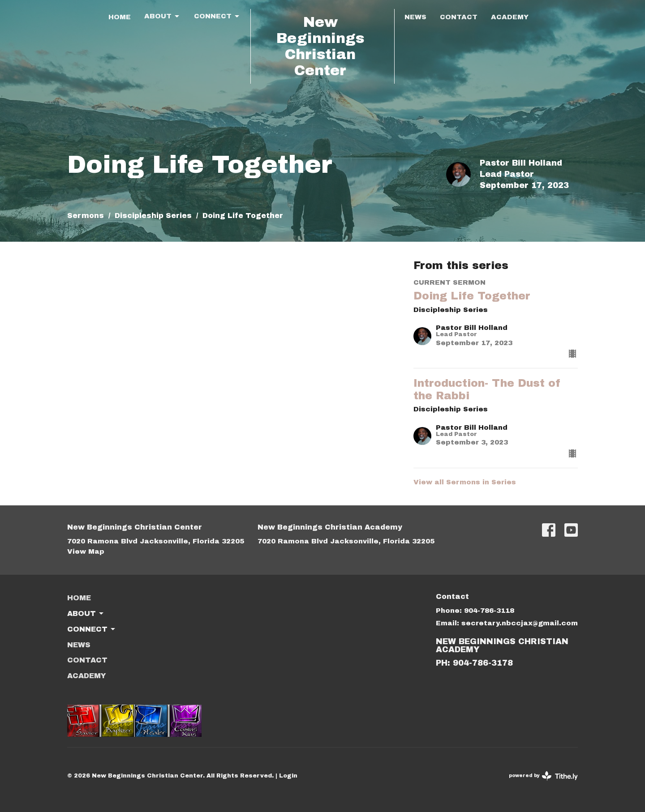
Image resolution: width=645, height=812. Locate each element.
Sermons (86, 216)
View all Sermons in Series (465, 482)
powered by (543, 776)
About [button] (86, 614)
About (162, 17)
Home (120, 17)
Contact (459, 17)
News (415, 17)
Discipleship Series (153, 216)
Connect (217, 17)
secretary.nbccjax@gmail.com (520, 623)
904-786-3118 (489, 611)
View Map (86, 551)
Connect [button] (92, 629)
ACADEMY (510, 17)
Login (288, 776)
